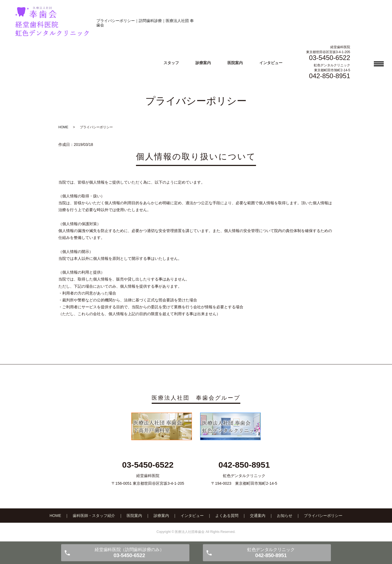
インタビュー (271, 63)
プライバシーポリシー (323, 516)
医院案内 (235, 63)
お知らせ (285, 516)
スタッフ (171, 63)
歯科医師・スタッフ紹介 (94, 516)
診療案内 (203, 63)
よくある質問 (227, 516)
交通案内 (258, 516)
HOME (63, 127)
